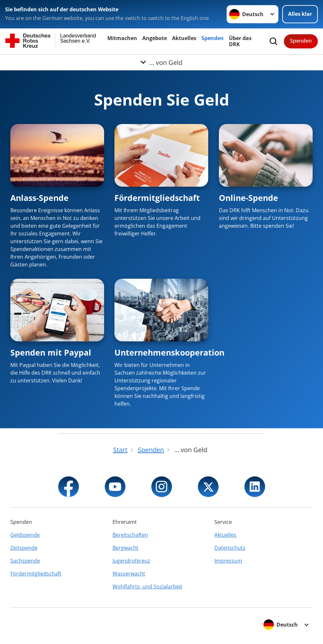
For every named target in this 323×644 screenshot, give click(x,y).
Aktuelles (184, 38)
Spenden (213, 38)
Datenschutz (230, 548)
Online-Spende (248, 198)
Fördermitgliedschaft (157, 198)
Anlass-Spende (39, 198)
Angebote (155, 38)
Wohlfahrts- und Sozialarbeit (147, 587)
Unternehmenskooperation (169, 352)
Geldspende (25, 535)
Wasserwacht (129, 574)
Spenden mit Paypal (51, 352)
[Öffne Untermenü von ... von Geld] (161, 62)
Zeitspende (24, 548)
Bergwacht (125, 548)
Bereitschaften (130, 535)
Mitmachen (122, 38)
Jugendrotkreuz (131, 561)
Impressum (228, 561)
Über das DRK (240, 41)
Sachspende (25, 561)
